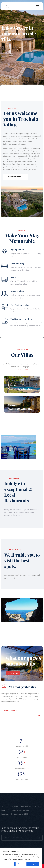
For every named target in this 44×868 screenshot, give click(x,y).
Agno (11, 405)
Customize (9, 864)
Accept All (33, 864)
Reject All (21, 864)
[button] (39, 716)
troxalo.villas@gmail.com (20, 812)
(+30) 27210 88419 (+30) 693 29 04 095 (25, 808)
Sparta (12, 385)
